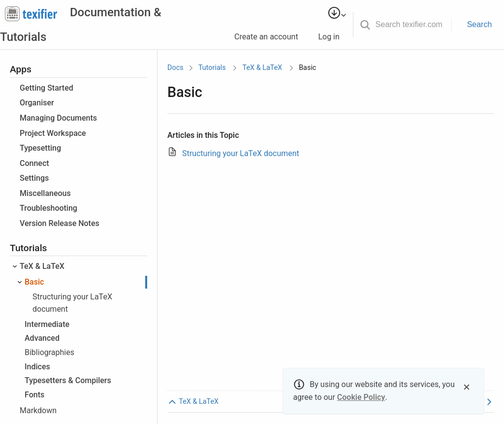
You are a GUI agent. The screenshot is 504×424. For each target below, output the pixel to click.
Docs (175, 68)
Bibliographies (49, 352)
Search (480, 24)
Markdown (38, 410)
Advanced (42, 338)
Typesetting (40, 148)
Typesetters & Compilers (68, 380)
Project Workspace (53, 133)
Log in (333, 37)
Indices (37, 367)
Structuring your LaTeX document (241, 153)
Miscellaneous (45, 193)
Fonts (34, 395)
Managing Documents (58, 118)
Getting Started (47, 88)
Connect (34, 163)
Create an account (270, 37)
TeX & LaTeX (42, 266)
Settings (34, 178)
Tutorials (212, 68)
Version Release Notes (60, 223)
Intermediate (47, 324)
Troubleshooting (48, 208)
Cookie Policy (361, 397)
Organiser (37, 103)
